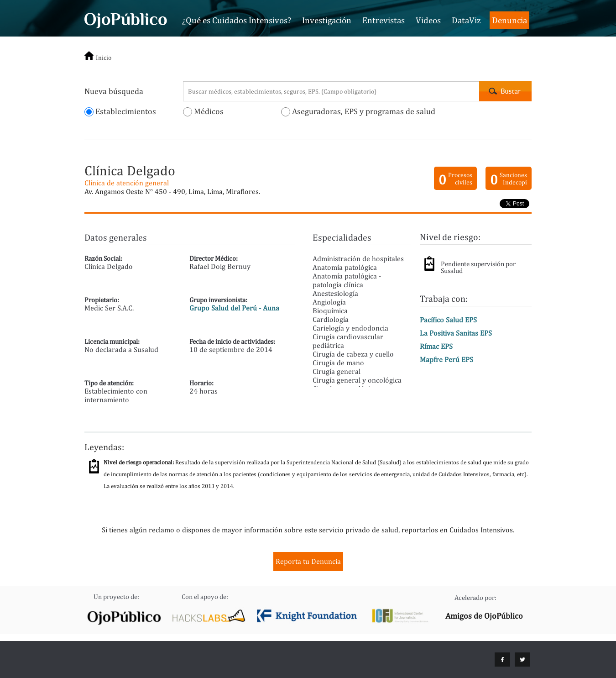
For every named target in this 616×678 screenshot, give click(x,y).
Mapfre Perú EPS (446, 360)
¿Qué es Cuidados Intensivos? (237, 20)
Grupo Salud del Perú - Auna (234, 308)
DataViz (466, 20)
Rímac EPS (436, 346)
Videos (428, 20)
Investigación (327, 20)
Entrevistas (384, 20)
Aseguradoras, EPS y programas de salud (358, 111)
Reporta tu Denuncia (308, 561)
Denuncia (509, 20)
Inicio (104, 58)
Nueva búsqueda (114, 91)
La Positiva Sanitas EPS (456, 333)
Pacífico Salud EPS (448, 320)
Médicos (203, 111)
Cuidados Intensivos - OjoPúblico (126, 19)
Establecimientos (120, 111)
